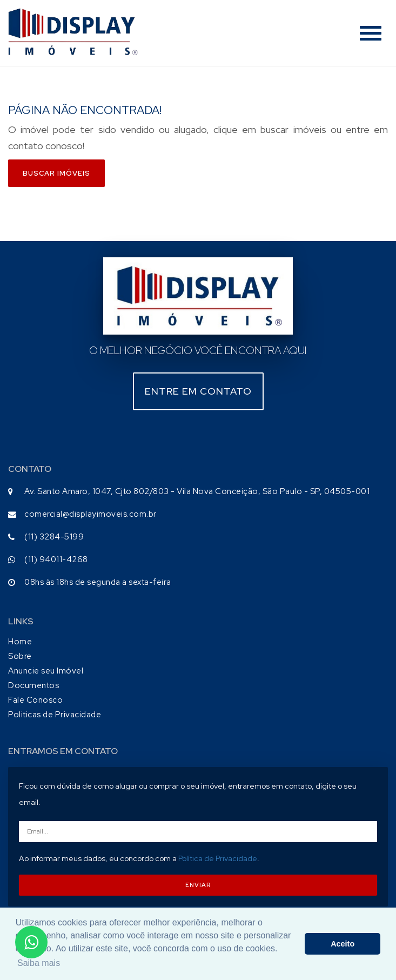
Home (20, 642)
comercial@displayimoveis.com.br (90, 514)
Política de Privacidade (218, 858)
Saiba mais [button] (39, 963)
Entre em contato (198, 391)
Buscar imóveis (56, 173)
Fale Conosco (35, 700)
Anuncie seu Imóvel (46, 671)
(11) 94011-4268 (56, 559)
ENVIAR (198, 885)
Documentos (33, 685)
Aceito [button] (343, 944)
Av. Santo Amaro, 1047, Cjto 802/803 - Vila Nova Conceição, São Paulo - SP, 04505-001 (197, 491)
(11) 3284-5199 (54, 537)
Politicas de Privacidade (55, 715)
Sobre (20, 656)
